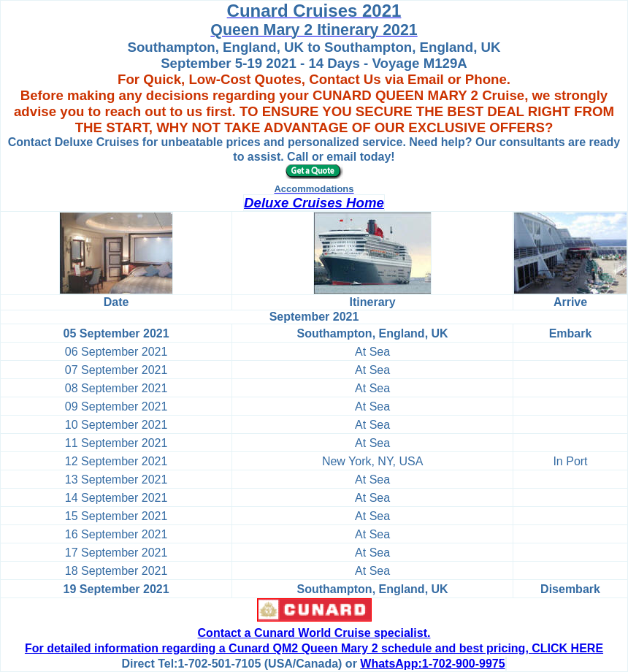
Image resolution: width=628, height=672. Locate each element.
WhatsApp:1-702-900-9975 (432, 664)
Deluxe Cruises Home (314, 203)
